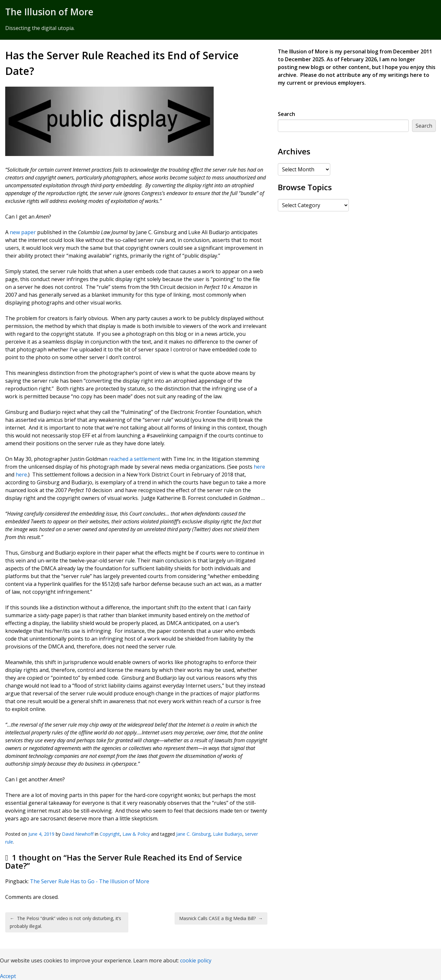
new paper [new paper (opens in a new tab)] (23, 232)
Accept (8, 976)
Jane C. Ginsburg (193, 834)
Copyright (110, 834)
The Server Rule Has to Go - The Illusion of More (90, 881)
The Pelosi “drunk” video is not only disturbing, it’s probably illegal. (65, 922)
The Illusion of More (49, 12)
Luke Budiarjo (228, 834)
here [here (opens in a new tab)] (259, 467)
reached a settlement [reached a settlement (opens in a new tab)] (135, 459)
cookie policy (196, 960)
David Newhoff (78, 834)
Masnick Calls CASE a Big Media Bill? (221, 918)
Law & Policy (136, 834)
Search (286, 114)
